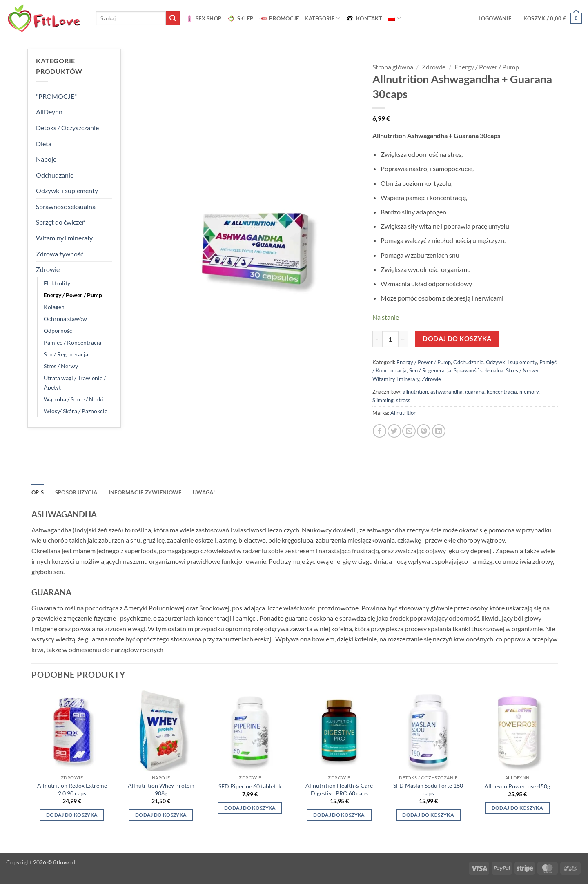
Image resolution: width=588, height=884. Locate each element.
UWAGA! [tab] (204, 492)
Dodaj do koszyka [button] (72, 815)
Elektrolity (57, 283)
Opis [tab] (38, 492)
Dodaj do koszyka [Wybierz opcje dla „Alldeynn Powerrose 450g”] (518, 808)
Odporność (58, 331)
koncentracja (502, 392)
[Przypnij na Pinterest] (424, 431)
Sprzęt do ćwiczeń (61, 222)
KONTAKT (364, 18)
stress (403, 400)
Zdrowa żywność (60, 254)
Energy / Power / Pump (73, 295)
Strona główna (393, 67)
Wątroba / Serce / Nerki (73, 399)
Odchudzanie (55, 175)
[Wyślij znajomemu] (409, 431)
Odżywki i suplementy (67, 190)
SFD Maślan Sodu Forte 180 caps (428, 789)
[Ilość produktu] (390, 339)
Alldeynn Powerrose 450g (517, 786)
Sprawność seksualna (66, 206)
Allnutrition (403, 413)
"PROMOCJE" (56, 96)
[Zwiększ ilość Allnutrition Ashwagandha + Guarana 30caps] (403, 339)
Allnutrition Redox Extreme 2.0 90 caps (72, 789)
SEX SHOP (203, 18)
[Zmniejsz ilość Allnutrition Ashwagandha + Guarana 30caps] (377, 339)
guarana (475, 392)
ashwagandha (447, 392)
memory (529, 392)
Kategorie (322, 18)
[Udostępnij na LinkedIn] (439, 431)
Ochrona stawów (65, 319)
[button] (495, 18)
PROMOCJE (279, 18)
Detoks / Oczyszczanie (67, 128)
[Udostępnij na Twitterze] (394, 431)
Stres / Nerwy (61, 366)
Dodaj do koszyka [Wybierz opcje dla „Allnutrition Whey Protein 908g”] (161, 815)
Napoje (46, 159)
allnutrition (415, 392)
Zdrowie (48, 269)
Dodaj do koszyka (457, 338)
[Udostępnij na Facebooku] (380, 431)
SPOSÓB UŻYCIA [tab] (76, 492)
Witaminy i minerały (64, 238)
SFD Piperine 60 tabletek (250, 786)
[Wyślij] (173, 18)
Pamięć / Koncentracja (72, 342)
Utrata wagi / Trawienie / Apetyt (75, 383)
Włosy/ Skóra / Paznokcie (76, 411)
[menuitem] (394, 18)
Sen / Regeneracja (66, 354)
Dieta (44, 144)
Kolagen (54, 307)
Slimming (383, 400)
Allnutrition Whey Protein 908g (161, 789)
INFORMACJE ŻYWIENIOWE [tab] (145, 492)
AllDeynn (49, 112)
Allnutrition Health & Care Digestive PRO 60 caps (339, 789)
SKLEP (240, 18)
